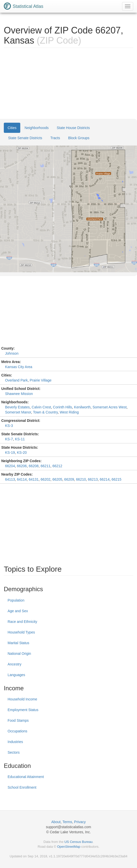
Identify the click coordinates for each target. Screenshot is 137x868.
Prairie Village (41, 380)
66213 (93, 479)
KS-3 (9, 426)
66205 (57, 479)
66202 (45, 479)
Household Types (21, 632)
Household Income (22, 699)
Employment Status (23, 710)
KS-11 (20, 439)
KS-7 (9, 439)
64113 (10, 479)
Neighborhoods (37, 128)
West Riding (69, 412)
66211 (45, 466)
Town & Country (45, 412)
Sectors (14, 752)
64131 (34, 479)
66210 (81, 479)
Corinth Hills (62, 407)
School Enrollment (22, 787)
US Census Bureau (78, 842)
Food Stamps (18, 720)
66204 (10, 466)
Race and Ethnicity (22, 622)
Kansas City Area (19, 367)
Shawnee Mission (19, 394)
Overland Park (16, 380)
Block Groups (79, 138)
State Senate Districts (25, 138)
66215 (116, 479)
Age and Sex (18, 611)
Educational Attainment (26, 777)
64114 (22, 479)
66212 (57, 466)
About (56, 822)
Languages (16, 675)
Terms (67, 822)
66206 (22, 466)
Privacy (80, 822)
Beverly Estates (17, 407)
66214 (105, 479)
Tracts (55, 138)
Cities (12, 128)
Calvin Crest (41, 407)
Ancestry (14, 664)
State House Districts (73, 128)
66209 (69, 479)
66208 (34, 466)
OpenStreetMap (69, 847)
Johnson (12, 353)
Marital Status (18, 643)
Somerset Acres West (109, 407)
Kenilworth (82, 407)
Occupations (17, 731)
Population (16, 600)
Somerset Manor (18, 412)
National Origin (19, 654)
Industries (15, 742)
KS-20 (22, 453)
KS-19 (10, 453)
